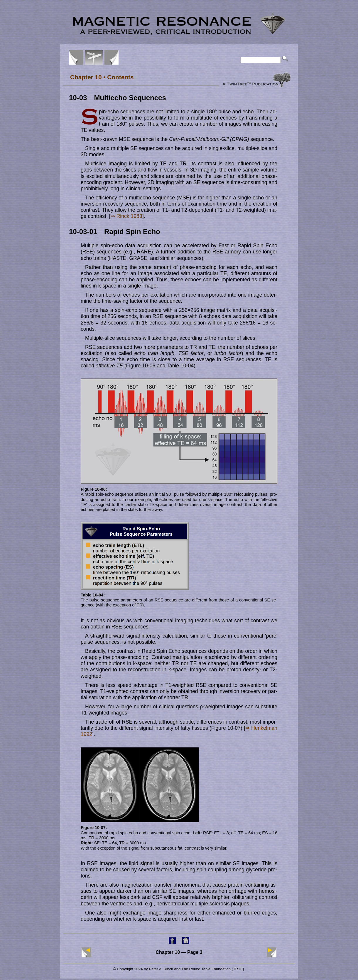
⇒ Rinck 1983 (126, 216)
